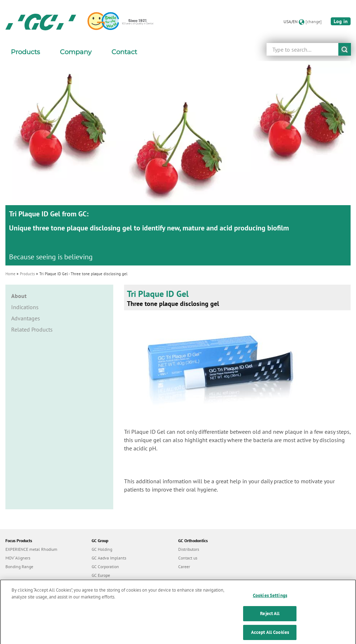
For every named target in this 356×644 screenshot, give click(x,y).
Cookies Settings (270, 600)
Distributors (189, 549)
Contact (124, 52)
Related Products (32, 329)
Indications (25, 307)
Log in (341, 21)
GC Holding (102, 549)
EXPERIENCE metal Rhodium (31, 549)
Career (184, 567)
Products (27, 274)
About (19, 296)
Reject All (270, 618)
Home (10, 274)
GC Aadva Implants (109, 558)
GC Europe (101, 575)
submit (345, 49)
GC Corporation (105, 567)
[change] (314, 21)
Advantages (26, 318)
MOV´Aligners (18, 558)
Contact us (188, 558)
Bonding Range (19, 567)
